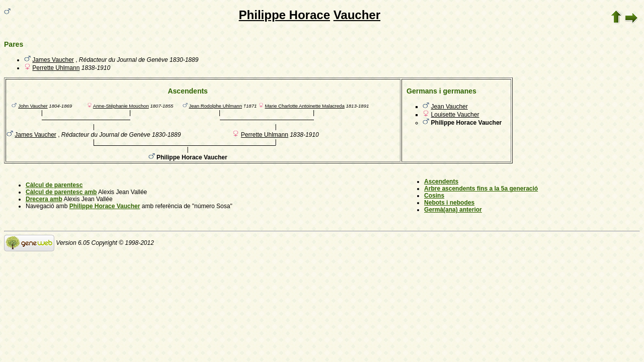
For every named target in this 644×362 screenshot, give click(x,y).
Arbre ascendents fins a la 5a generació (481, 189)
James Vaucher (53, 60)
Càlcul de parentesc (54, 185)
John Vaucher (33, 106)
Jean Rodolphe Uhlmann (215, 106)
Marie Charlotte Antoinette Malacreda (304, 106)
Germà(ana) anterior (453, 210)
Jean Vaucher (450, 107)
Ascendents (441, 182)
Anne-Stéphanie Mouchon (121, 106)
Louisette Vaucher (455, 115)
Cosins (434, 196)
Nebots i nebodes (449, 203)
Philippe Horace (285, 15)
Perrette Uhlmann (56, 68)
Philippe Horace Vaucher (105, 206)
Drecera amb (44, 199)
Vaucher (357, 15)
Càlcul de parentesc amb (61, 192)
